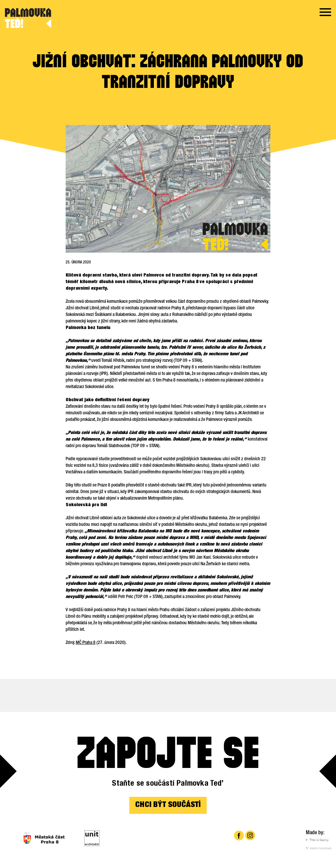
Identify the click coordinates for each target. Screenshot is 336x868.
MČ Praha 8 (86, 643)
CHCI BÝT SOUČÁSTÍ (168, 805)
